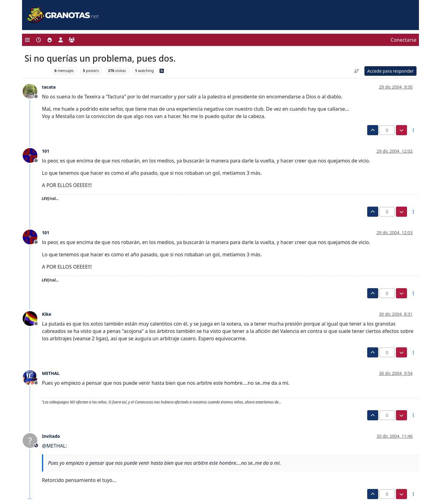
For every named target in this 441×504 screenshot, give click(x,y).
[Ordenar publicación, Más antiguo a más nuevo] (356, 71)
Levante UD (37, 71)
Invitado (51, 436)
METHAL (51, 373)
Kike (47, 314)
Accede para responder (390, 71)
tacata (49, 87)
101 (46, 151)
